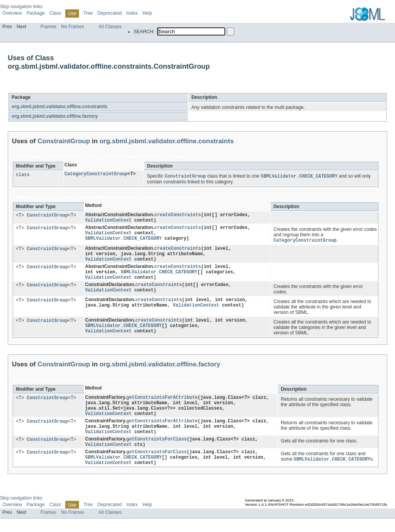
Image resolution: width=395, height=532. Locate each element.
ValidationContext (108, 222)
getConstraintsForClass (157, 450)
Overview (12, 13)
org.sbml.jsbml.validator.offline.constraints (60, 107)
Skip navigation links (21, 7)
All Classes (110, 27)
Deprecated (110, 13)
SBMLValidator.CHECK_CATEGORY (123, 242)
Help (147, 13)
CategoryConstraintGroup (96, 175)
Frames (48, 27)
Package (36, 13)
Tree (88, 13)
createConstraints (178, 215)
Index (132, 13)
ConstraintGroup (72, 88)
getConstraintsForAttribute (162, 403)
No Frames (73, 27)
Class (55, 13)
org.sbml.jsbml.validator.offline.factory (55, 116)
